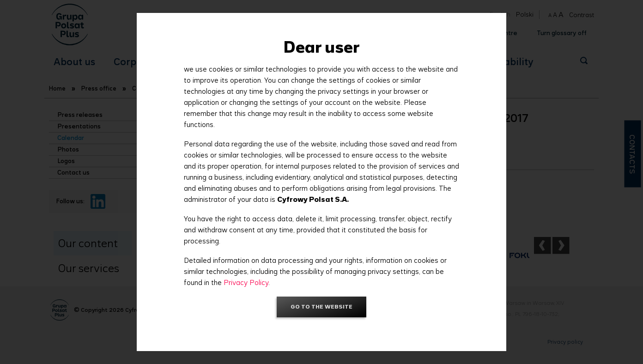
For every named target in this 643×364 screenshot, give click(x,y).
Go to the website (321, 306)
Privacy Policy (246, 282)
